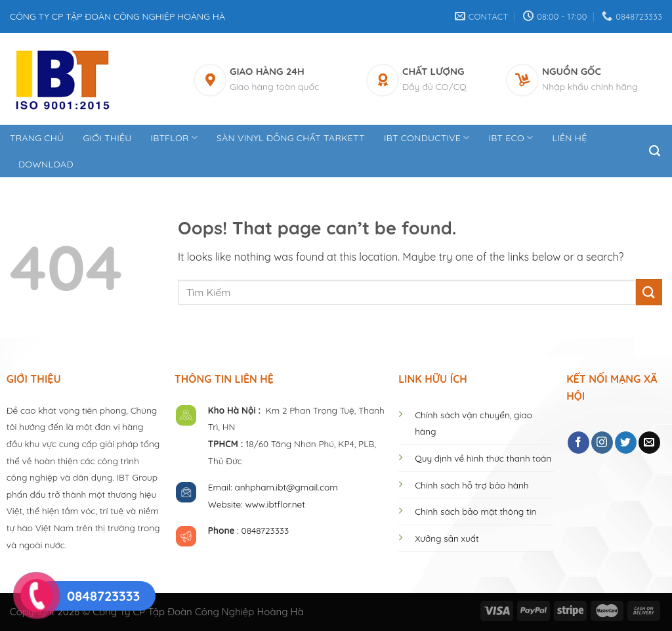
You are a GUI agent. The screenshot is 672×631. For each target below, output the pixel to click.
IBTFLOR (174, 138)
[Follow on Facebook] (578, 443)
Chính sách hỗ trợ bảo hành (472, 485)
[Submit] (649, 292)
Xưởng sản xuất (447, 538)
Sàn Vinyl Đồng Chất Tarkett (291, 138)
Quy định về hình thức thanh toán (483, 458)
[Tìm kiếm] (656, 151)
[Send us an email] (649, 443)
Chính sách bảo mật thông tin (475, 511)
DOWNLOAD (46, 164)
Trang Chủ (37, 138)
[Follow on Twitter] (626, 443)
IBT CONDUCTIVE (427, 138)
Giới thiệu (107, 138)
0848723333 (265, 530)
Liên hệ (569, 138)
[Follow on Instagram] (602, 443)
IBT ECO (511, 138)
